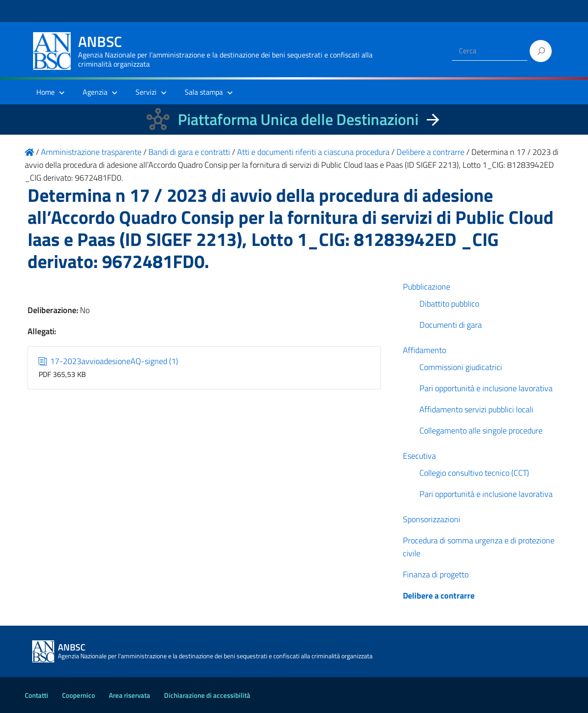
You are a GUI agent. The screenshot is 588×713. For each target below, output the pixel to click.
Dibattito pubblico (449, 304)
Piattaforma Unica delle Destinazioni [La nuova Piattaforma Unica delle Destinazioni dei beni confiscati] (298, 119)
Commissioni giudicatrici (461, 367)
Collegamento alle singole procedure (481, 431)
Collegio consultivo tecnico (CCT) (474, 473)
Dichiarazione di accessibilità (207, 695)
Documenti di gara (451, 325)
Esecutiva (419, 456)
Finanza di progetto (436, 574)
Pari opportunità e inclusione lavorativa (486, 388)
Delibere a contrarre (439, 596)
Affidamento (424, 350)
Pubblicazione (427, 287)
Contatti (37, 695)
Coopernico (79, 695)
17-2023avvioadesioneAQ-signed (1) (109, 361)
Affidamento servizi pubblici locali (476, 409)
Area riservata (130, 695)
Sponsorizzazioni (432, 519)
